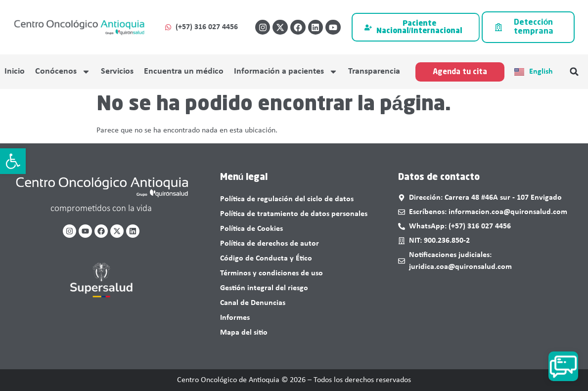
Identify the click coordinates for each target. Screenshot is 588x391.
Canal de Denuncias (253, 303)
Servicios (117, 71)
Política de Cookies (251, 229)
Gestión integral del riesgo (264, 288)
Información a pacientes (286, 72)
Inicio (15, 71)
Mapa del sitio (244, 333)
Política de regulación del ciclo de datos (287, 199)
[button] (13, 161)
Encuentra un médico (184, 71)
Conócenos (63, 72)
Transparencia (374, 71)
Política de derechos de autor (270, 244)
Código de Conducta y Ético (266, 259)
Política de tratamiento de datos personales (294, 214)
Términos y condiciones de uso (271, 273)
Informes (235, 318)
